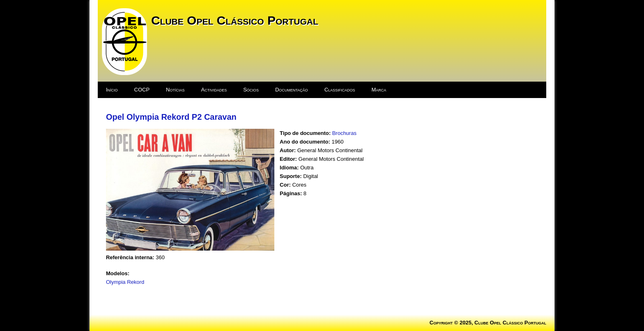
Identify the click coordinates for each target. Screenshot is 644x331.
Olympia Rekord (125, 282)
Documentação (292, 90)
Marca (379, 90)
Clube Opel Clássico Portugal (235, 20)
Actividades (214, 90)
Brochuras (344, 133)
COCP (142, 90)
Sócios (251, 90)
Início (112, 90)
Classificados (340, 90)
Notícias (175, 90)
